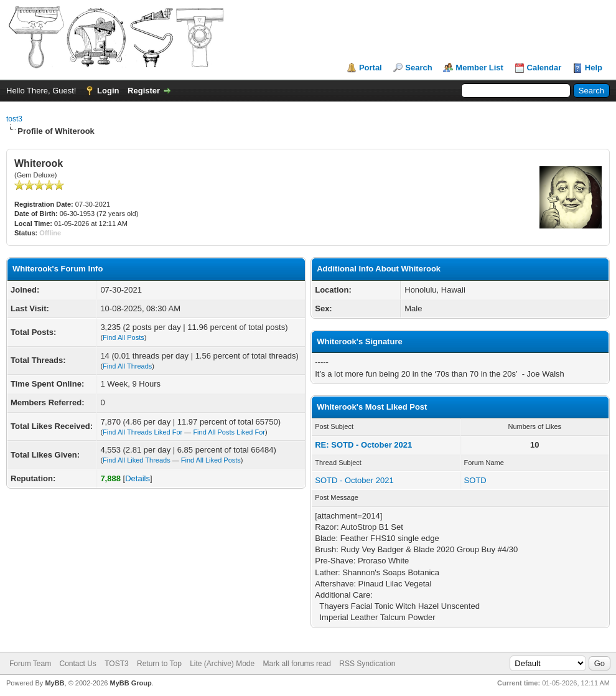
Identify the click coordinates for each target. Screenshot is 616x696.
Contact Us (77, 664)
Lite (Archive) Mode (222, 664)
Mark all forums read (297, 664)
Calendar (544, 68)
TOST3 (116, 664)
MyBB (54, 683)
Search (418, 68)
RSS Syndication (367, 664)
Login (108, 91)
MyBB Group (130, 683)
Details (138, 478)
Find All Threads (127, 366)
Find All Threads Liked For (142, 432)
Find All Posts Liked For (229, 432)
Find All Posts (124, 337)
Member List (479, 68)
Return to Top (159, 664)
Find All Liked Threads (137, 460)
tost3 (14, 119)
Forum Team (30, 664)
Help (594, 68)
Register (144, 91)
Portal (371, 68)
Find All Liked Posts (211, 460)
